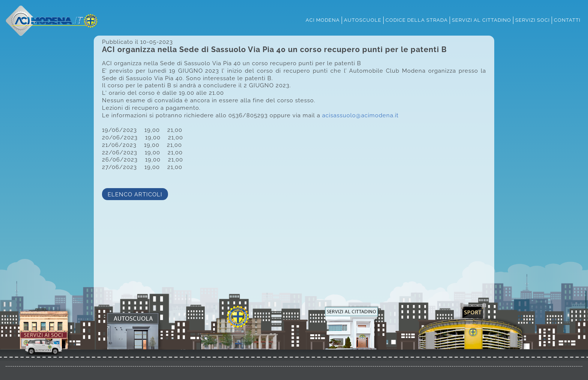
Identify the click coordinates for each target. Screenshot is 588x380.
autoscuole (363, 20)
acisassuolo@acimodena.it (360, 115)
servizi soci (532, 20)
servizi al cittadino (481, 20)
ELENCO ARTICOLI (135, 194)
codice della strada (417, 20)
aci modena (323, 20)
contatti (567, 20)
